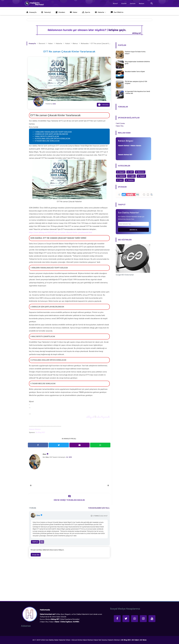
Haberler (122, 176)
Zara (44, 454)
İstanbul (131, 180)
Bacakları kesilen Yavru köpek (135, 72)
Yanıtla (35, 542)
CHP (131, 172)
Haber (51, 622)
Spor (121, 180)
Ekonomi (141, 172)
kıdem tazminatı (103, 417)
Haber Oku (44, 622)
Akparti (122, 172)
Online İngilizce (66, 622)
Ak (67, 457)
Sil (42, 542)
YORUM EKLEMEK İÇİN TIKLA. (99, 508)
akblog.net (90, 417)
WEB (70, 457)
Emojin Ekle (36, 555)
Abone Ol (134, 230)
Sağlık (133, 176)
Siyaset (142, 176)
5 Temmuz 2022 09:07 (100, 516)
